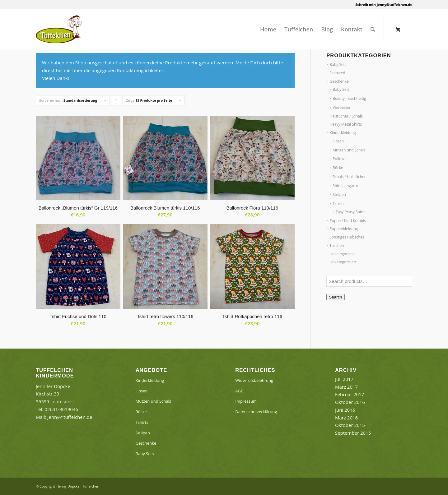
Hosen (338, 141)
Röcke (338, 168)
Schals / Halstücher (349, 177)
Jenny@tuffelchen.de (70, 417)
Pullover (340, 159)
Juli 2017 (344, 379)
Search (335, 297)
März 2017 (346, 387)
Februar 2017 (350, 394)
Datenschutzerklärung (256, 412)
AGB (239, 391)
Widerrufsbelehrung (254, 380)
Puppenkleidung (344, 229)
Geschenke (339, 81)
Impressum (246, 401)
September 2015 (353, 433)
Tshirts (338, 204)
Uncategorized (342, 254)
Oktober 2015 (350, 425)
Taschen (337, 245)
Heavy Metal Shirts (346, 124)
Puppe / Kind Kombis (348, 221)
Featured (337, 73)
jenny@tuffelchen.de (394, 5)
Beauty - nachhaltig (349, 98)
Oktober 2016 (350, 402)
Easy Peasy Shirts (351, 212)
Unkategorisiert (343, 262)
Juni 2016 (345, 410)
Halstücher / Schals (346, 116)
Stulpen (339, 194)
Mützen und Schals (349, 150)
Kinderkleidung (343, 133)
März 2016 (346, 418)
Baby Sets (338, 65)
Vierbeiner (342, 107)
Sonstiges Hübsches (347, 237)
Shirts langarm (345, 186)
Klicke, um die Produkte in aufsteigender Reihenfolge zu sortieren (116, 102)
